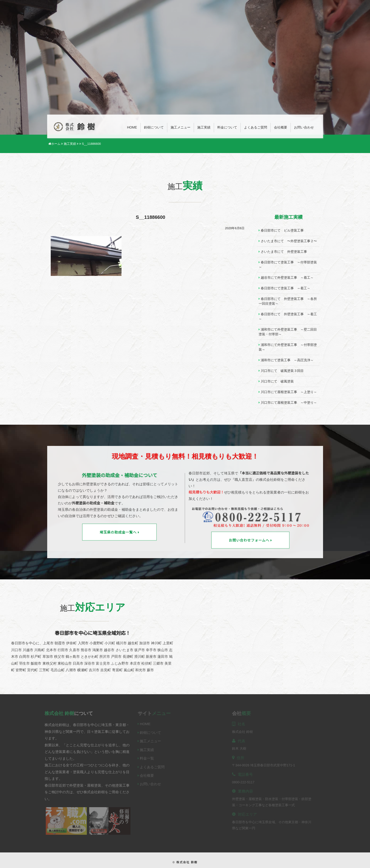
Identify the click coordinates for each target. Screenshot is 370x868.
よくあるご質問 (256, 127)
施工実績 (204, 127)
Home (132, 127)
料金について (227, 127)
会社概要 (281, 127)
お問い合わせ (304, 127)
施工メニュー (181, 127)
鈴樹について (154, 127)
